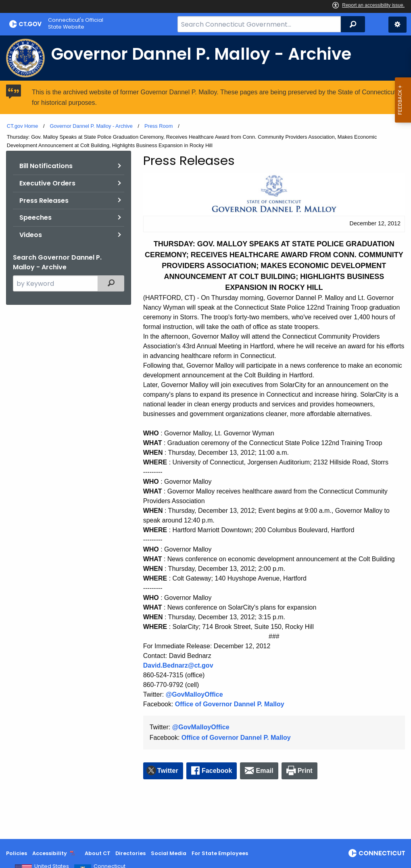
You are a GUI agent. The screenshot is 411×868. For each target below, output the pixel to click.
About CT (98, 853)
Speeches (35, 218)
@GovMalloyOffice (194, 694)
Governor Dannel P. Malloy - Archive (91, 126)
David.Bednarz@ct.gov (178, 665)
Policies (17, 853)
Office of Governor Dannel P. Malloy (230, 704)
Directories (130, 853)
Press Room (159, 126)
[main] (205, 437)
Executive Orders (47, 183)
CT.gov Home (23, 126)
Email (265, 771)
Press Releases (44, 201)
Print (305, 771)
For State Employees (220, 853)
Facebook (217, 771)
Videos (31, 235)
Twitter (168, 771)
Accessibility (50, 853)
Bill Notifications (46, 166)
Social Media (169, 853)
